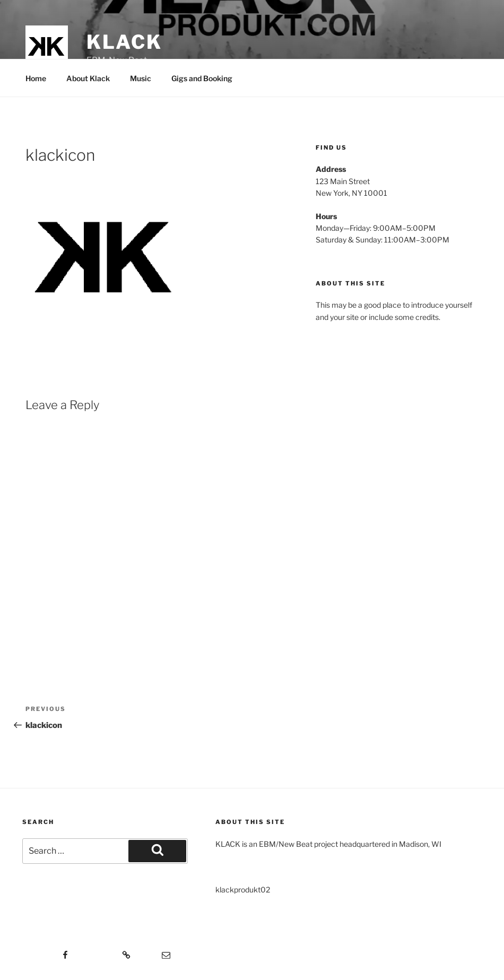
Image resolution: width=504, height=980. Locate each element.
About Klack (88, 78)
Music (141, 78)
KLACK (124, 42)
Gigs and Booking (202, 78)
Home (36, 78)
